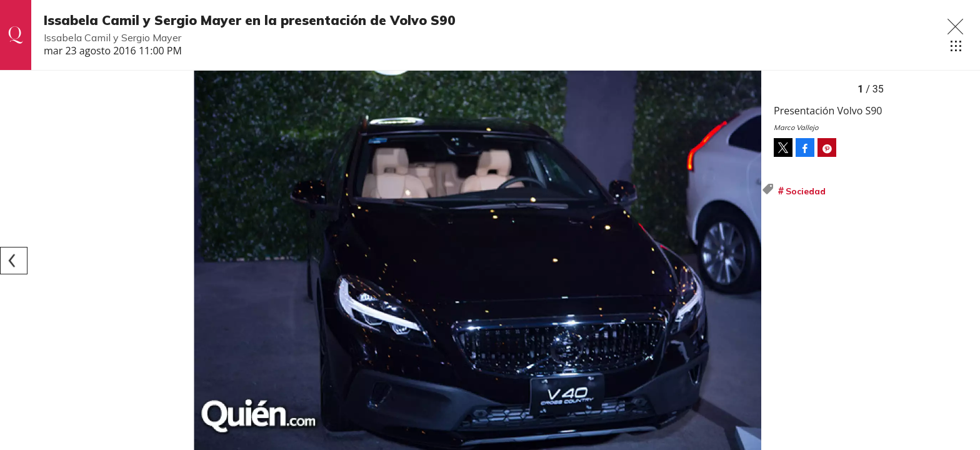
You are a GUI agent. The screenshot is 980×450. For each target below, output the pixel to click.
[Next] (747, 261)
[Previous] (14, 261)
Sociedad (806, 191)
